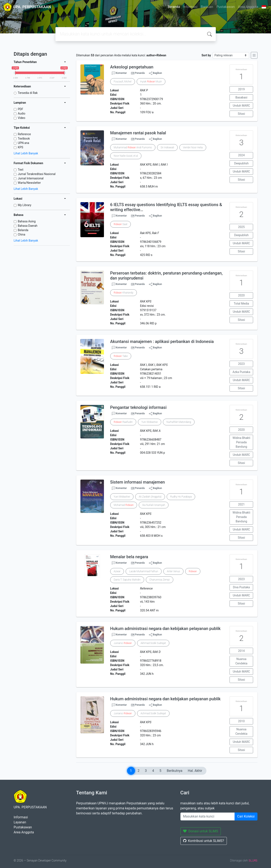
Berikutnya (175, 771)
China (22, 234)
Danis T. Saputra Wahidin (127, 580)
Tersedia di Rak (28, 93)
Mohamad (124, 505)
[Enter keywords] (208, 816)
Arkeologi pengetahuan (132, 67)
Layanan (20, 822)
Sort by (206, 55)
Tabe (121, 356)
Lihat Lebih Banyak (26, 153)
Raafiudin (123, 422)
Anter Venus (173, 571)
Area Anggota (248, 7)
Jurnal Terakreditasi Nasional (37, 174)
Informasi (190, 7)
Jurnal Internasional (31, 178)
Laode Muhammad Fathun (144, 571)
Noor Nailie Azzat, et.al (126, 156)
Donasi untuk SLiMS (201, 831)
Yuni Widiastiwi (150, 422)
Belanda (23, 230)
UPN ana (24, 143)
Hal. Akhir (195, 771)
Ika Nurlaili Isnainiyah (154, 505)
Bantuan (207, 7)
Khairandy (124, 293)
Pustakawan (225, 7)
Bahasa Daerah (28, 226)
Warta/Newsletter (29, 183)
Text (21, 170)
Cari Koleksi (246, 816)
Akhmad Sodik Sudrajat (153, 643)
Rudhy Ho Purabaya (181, 497)
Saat (121, 224)
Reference (24, 134)
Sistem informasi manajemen (138, 482)
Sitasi (242, 114)
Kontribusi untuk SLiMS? (204, 841)
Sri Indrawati (167, 147)
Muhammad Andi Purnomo (133, 147)
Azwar (117, 571)
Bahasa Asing (27, 221)
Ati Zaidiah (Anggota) (150, 497)
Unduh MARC (241, 106)
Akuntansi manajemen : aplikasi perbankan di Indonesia (162, 341)
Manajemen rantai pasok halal (138, 133)
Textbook (24, 139)
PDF (21, 109)
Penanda (140, 73)
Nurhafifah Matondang (179, 422)
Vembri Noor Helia (193, 147)
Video (22, 118)
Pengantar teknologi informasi (138, 407)
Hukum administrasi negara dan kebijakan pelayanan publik (165, 629)
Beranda (174, 7)
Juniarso (123, 643)
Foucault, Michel (123, 82)
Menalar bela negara (129, 557)
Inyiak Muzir (151, 82)
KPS (21, 147)
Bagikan (155, 73)
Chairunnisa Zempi (160, 580)
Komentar (119, 73)
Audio (22, 113)
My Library (25, 205)
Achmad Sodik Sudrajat (153, 713)
